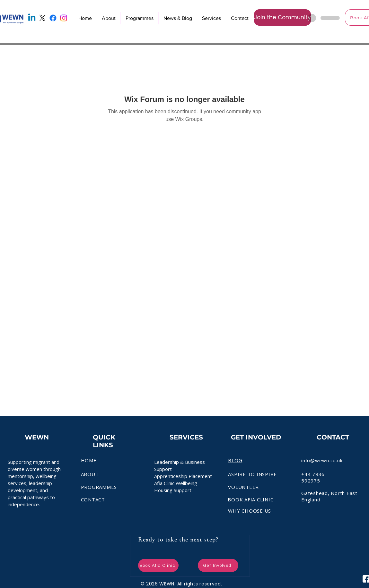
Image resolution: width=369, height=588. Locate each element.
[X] (42, 18)
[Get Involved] (218, 565)
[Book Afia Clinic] (158, 565)
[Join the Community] (282, 17)
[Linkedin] (32, 18)
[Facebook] (53, 18)
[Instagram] (64, 18)
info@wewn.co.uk (322, 460)
